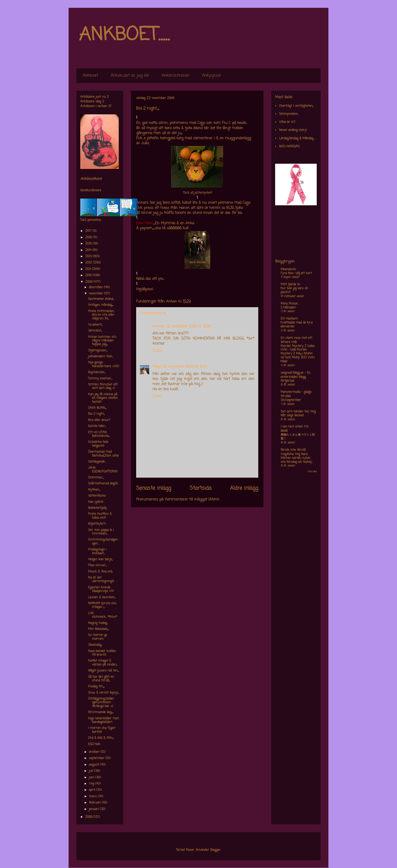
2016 (89, 238)
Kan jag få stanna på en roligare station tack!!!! (103, 398)
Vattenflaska (97, 496)
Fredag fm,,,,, (96, 687)
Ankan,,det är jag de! (130, 76)
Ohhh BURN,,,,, (97, 408)
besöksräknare (91, 190)
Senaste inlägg (154, 488)
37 (110, 106)
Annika (158, 327)
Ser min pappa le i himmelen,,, (101, 532)
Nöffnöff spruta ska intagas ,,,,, (102, 605)
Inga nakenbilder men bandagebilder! (104, 720)
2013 (89, 257)
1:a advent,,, (95, 325)
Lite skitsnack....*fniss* (103, 615)
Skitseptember (291, 400)
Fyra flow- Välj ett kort (296, 273)
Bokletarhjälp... (98, 508)
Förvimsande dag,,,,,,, (101, 712)
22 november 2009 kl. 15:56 (188, 327)
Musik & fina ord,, (100, 572)
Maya (157, 367)
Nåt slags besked (292, 416)
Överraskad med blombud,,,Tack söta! (103, 454)
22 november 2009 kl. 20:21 (185, 367)
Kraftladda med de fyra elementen (297, 325)
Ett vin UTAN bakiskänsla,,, (99, 434)
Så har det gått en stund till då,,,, (101, 679)
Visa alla (312, 472)
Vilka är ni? (287, 122)
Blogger (215, 850)
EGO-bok (94, 744)
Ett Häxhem (289, 319)
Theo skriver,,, (97, 565)
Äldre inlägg (244, 488)
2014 (89, 250)
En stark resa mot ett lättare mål (296, 340)
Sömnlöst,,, (95, 331)
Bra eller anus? (99, 420)
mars (93, 797)
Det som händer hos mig (298, 412)
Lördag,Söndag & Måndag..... (297, 139)
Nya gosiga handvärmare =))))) (104, 364)
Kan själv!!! (96, 502)
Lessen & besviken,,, (102, 597)
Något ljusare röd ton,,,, (103, 671)
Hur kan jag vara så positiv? (294, 290)
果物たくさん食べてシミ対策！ (298, 437)
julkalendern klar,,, (101, 357)
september (97, 758)
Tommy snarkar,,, (100, 379)
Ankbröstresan (176, 76)
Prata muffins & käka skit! (100, 516)
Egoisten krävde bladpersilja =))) (101, 589)
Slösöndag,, (95, 645)
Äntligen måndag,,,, (101, 305)
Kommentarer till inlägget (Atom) (192, 500)
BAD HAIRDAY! (289, 147)
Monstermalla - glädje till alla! (296, 394)
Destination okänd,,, (101, 299)
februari (95, 803)
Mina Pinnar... (290, 304)
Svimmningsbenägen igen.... (103, 542)
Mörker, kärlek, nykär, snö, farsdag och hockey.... (297, 460)
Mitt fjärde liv (290, 285)
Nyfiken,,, (94, 490)
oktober (95, 752)
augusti (95, 765)
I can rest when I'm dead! (295, 429)
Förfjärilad (287, 381)
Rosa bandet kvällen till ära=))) (102, 653)
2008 (89, 817)
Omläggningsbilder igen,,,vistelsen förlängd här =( (101, 703)
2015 (89, 244)
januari (94, 809)
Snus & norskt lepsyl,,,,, (103, 693)
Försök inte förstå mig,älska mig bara (294, 452)
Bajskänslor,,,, (97, 372)
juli (91, 771)
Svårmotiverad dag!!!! (103, 484)
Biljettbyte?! (97, 524)
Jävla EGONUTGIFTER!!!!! (103, 470)
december (96, 287)
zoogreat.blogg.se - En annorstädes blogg (296, 375)
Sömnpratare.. (289, 114)
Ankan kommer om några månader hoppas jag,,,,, (102, 341)
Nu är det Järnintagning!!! (101, 580)
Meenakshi (288, 269)
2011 (89, 269)
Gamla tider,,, (97, 426)
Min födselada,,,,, (98, 629)
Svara (157, 351)
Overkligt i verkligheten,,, (296, 106)
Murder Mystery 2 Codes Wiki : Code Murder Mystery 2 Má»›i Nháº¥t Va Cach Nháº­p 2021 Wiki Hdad (298, 354)
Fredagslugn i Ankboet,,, (97, 551)
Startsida (201, 488)
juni (92, 778)
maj (92, 784)
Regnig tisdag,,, (98, 623)
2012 (89, 263)
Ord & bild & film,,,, (101, 738)
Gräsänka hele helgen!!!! (98, 444)
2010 (89, 275)
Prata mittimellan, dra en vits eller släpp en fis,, (101, 315)
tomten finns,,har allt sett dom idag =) (103, 386)
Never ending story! (293, 130)
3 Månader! (288, 308)
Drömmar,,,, (96, 478)
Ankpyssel (211, 76)
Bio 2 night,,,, (96, 414)
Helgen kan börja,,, (100, 560)
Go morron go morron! (98, 637)
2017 (89, 231)
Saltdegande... (97, 462)
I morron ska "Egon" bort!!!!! (102, 730)
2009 (89, 282)
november (97, 294)
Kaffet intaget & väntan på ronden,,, (103, 663)
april (92, 790)
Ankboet (90, 76)
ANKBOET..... (124, 35)
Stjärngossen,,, (98, 351)
